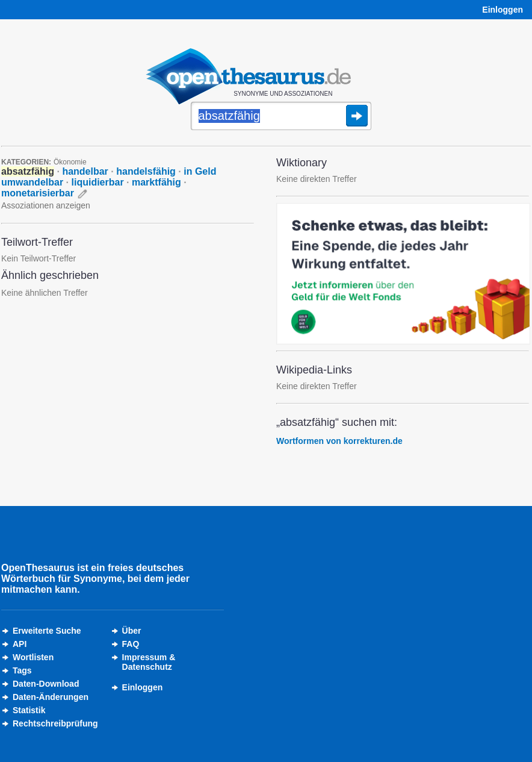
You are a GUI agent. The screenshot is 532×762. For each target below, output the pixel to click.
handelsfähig (146, 171)
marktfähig (156, 182)
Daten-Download (46, 684)
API (20, 644)
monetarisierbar (38, 193)
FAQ (131, 644)
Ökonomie (70, 162)
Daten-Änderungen (51, 697)
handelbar (85, 171)
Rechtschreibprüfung (55, 723)
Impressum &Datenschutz (149, 662)
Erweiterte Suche (47, 631)
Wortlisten (33, 657)
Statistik (29, 710)
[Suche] (281, 117)
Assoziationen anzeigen (46, 205)
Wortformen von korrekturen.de (339, 441)
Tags (22, 670)
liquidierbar (98, 182)
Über (132, 631)
